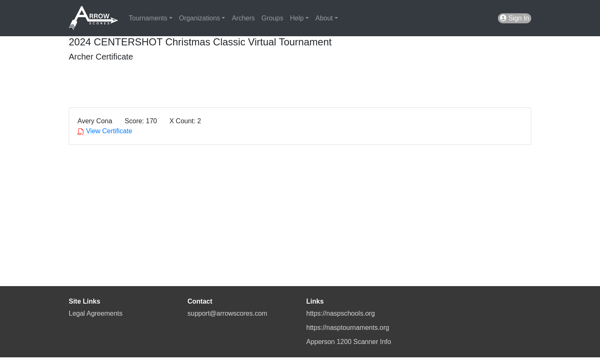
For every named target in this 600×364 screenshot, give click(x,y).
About (324, 18)
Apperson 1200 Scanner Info (349, 342)
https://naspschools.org (341, 313)
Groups (272, 18)
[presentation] (132, 81)
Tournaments (148, 18)
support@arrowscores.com (227, 313)
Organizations (200, 18)
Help (297, 18)
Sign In (515, 18)
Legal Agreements (96, 313)
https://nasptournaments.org (348, 328)
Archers (243, 18)
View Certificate (105, 131)
